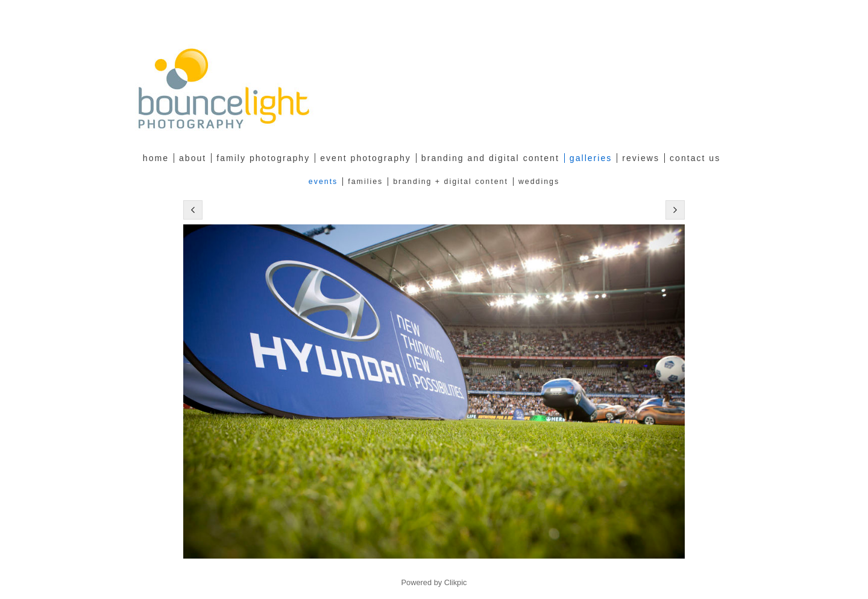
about (193, 158)
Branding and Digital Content (490, 158)
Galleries (591, 158)
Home (156, 158)
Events (323, 182)
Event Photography (366, 158)
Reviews (641, 158)
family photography (263, 158)
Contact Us (695, 158)
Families (365, 182)
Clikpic (456, 582)
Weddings (539, 182)
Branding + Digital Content (451, 182)
